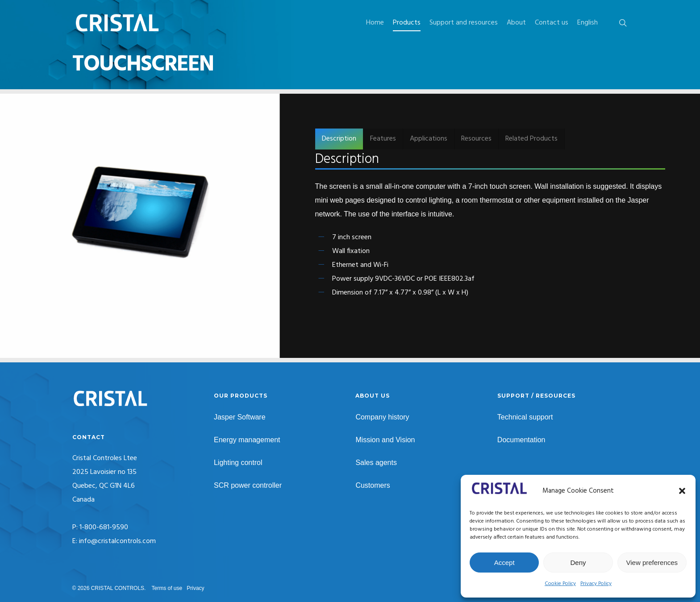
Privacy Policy (596, 584)
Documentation (521, 440)
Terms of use (167, 588)
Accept (504, 563)
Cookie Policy (560, 584)
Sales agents (376, 463)
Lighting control (238, 463)
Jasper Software (240, 417)
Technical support (525, 417)
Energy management (247, 440)
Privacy (195, 588)
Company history (382, 417)
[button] (682, 491)
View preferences (652, 563)
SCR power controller (248, 485)
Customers (373, 485)
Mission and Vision (385, 440)
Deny (578, 563)
